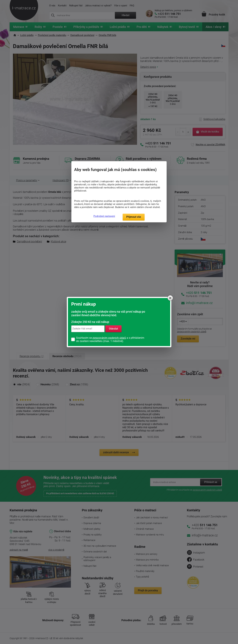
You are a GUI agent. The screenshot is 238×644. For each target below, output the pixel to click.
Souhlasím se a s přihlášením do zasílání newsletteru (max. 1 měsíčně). (110, 339)
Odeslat (113, 329)
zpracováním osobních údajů (109, 338)
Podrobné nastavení (104, 216)
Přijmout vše (134, 217)
